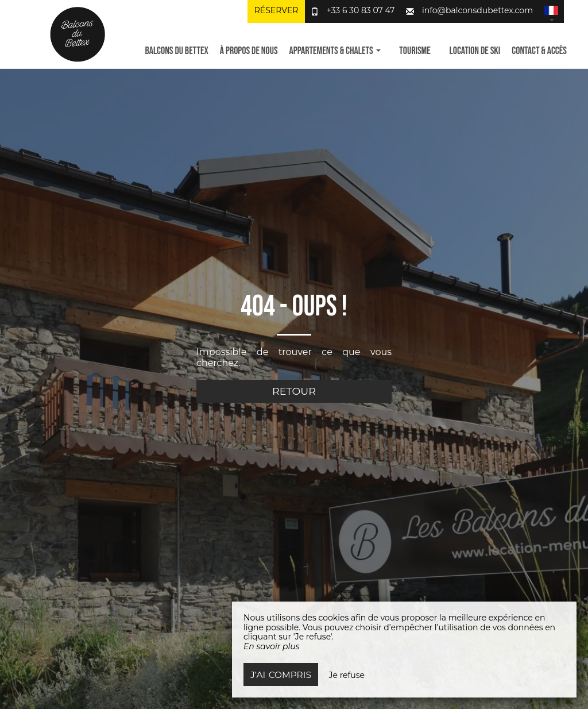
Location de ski (475, 51)
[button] (551, 11)
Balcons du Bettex (176, 51)
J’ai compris (281, 675)
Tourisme (415, 51)
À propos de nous (249, 51)
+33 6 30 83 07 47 (361, 10)
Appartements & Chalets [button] (335, 51)
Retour (294, 391)
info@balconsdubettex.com (477, 10)
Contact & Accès (539, 51)
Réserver (276, 10)
